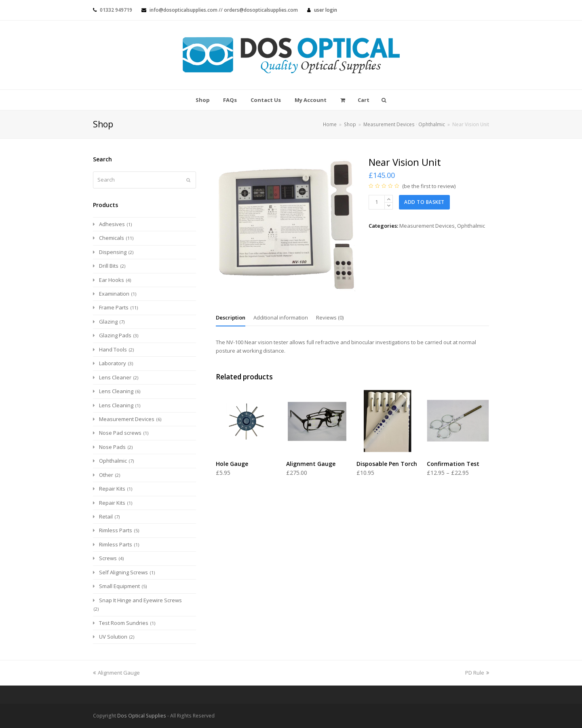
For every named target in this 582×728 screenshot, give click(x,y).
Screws (108, 558)
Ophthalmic (471, 226)
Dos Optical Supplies (142, 716)
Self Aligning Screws (123, 572)
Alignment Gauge (116, 673)
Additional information (281, 317)
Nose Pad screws (120, 433)
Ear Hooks (112, 280)
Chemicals (112, 238)
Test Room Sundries (124, 623)
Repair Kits (112, 489)
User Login (326, 10)
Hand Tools (113, 349)
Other (106, 475)
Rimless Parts (116, 530)
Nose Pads (112, 447)
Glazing (108, 322)
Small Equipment (119, 586)
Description (231, 317)
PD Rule (477, 673)
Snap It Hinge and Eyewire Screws (140, 600)
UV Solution (113, 637)
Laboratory (113, 363)
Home (330, 124)
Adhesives (112, 224)
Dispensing (113, 252)
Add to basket (424, 202)
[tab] (231, 317)
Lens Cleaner (115, 377)
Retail (106, 516)
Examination (114, 294)
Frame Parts (114, 307)
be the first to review (429, 186)
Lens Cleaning (116, 391)
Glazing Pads (115, 335)
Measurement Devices (427, 226)
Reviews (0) (330, 317)
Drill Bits (109, 266)
